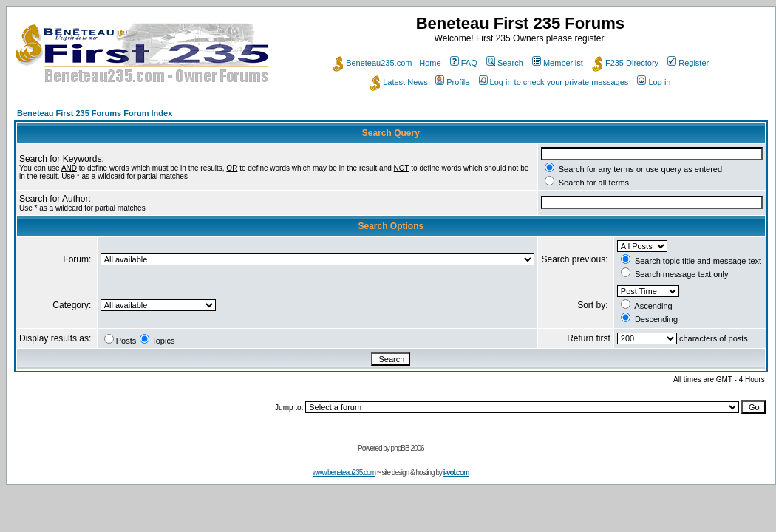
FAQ (464, 63)
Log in (654, 82)
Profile (452, 82)
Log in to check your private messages (554, 82)
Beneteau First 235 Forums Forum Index (95, 113)
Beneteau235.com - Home (387, 63)
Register (688, 63)
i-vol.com (456, 473)
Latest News (399, 82)
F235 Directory (625, 63)
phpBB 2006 (408, 448)
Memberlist (558, 63)
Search (505, 63)
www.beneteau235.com (344, 473)
